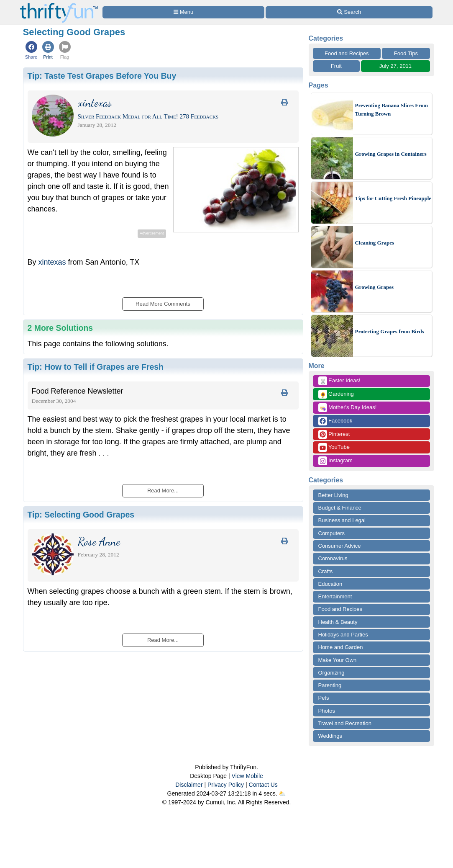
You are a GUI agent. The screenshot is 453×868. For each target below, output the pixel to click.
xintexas (52, 262)
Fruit (336, 66)
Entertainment (335, 596)
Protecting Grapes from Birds (390, 331)
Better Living (333, 495)
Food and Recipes (347, 53)
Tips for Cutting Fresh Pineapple (393, 198)
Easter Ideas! (339, 381)
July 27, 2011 (395, 66)
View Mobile (247, 776)
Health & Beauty (338, 622)
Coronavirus (333, 558)
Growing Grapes (375, 287)
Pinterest (334, 434)
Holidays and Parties (343, 635)
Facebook (335, 421)
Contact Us (263, 785)
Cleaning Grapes (375, 243)
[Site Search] (349, 12)
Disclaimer (189, 785)
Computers (332, 533)
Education (330, 584)
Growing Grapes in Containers (391, 154)
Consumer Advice (340, 546)
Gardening (336, 394)
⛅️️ (282, 793)
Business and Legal (342, 520)
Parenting (330, 685)
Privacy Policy (226, 785)
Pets (324, 698)
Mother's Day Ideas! (348, 408)
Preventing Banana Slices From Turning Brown (392, 109)
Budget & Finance (340, 508)
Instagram (335, 461)
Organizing (331, 673)
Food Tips (406, 53)
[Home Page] (59, 5)
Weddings (330, 736)
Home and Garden (341, 647)
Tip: (102, 76)
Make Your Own (338, 660)
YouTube (334, 447)
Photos (327, 711)
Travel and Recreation (345, 723)
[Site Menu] (184, 12)
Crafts (326, 571)
